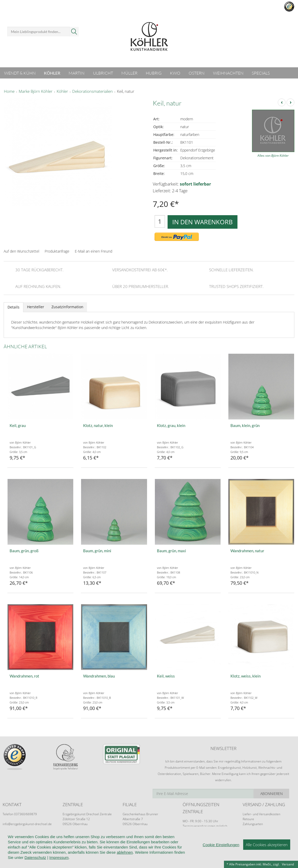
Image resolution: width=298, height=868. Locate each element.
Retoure (248, 819)
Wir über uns (13, 841)
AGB (77, 841)
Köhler (62, 91)
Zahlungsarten (253, 824)
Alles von (273, 156)
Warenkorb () (271, 31)
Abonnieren (277, 794)
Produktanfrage (57, 251)
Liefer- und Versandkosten (261, 814)
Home (9, 91)
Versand (288, 864)
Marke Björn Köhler (36, 91)
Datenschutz (179, 841)
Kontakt (155, 841)
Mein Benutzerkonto (225, 8)
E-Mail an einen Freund (94, 251)
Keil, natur (126, 91)
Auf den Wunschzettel (21, 251)
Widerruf (95, 841)
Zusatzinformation (67, 307)
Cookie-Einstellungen (215, 841)
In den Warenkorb (203, 222)
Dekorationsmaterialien (92, 91)
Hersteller (36, 307)
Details (14, 307)
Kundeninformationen (49, 841)
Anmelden (220, 15)
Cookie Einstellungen (221, 862)
